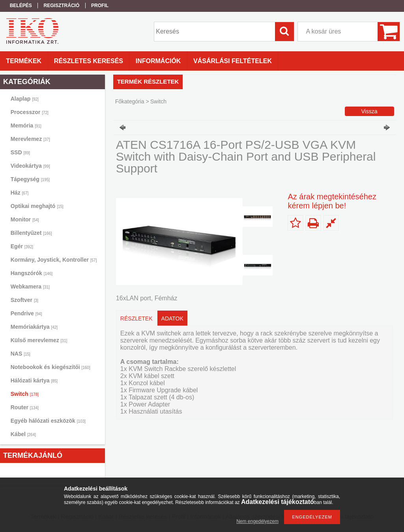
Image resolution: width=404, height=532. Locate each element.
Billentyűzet (31, 233)
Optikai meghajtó (37, 206)
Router (25, 407)
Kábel (23, 434)
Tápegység (30, 179)
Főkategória (130, 101)
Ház (20, 193)
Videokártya (30, 166)
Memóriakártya (34, 327)
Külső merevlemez (39, 340)
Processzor (30, 112)
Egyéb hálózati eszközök (48, 421)
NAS (21, 354)
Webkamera (30, 287)
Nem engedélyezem (257, 521)
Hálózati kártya (34, 380)
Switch (25, 394)
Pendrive (26, 313)
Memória (26, 126)
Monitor (25, 219)
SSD (20, 152)
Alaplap (25, 99)
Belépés (21, 6)
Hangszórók (32, 273)
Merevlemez (30, 139)
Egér (22, 246)
